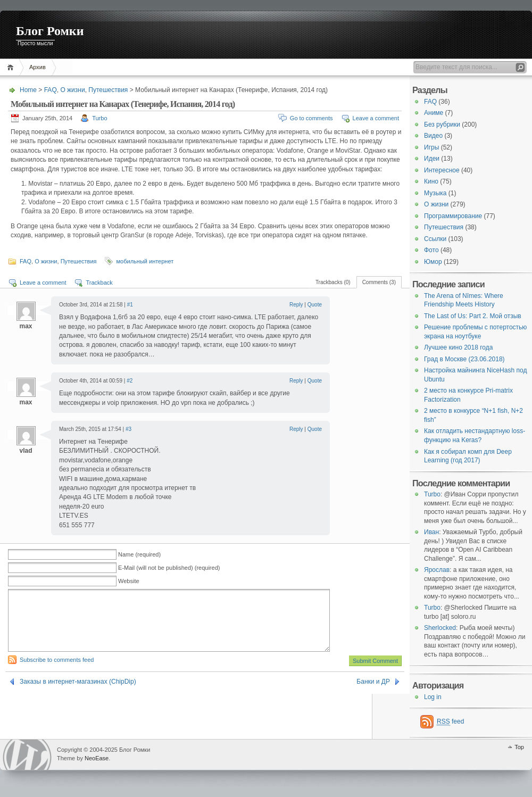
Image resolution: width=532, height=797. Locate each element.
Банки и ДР (373, 694)
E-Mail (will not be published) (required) (169, 568)
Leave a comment (376, 118)
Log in (433, 697)
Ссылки (435, 239)
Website (129, 581)
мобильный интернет (145, 261)
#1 (130, 305)
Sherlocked (440, 628)
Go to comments (311, 118)
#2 (130, 381)
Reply (296, 305)
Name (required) (139, 554)
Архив (38, 67)
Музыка (435, 193)
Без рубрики (442, 124)
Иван (431, 532)
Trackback (99, 283)
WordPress (27, 755)
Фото (431, 250)
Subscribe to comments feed (57, 673)
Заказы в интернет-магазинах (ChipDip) (78, 694)
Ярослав (437, 570)
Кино (431, 181)
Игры (431, 147)
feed (450, 722)
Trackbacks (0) (333, 282)
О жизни (72, 90)
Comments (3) (379, 282)
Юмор (433, 262)
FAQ (51, 90)
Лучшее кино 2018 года (458, 347)
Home (12, 67)
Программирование (453, 216)
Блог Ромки (50, 31)
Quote (315, 305)
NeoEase (97, 758)
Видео (433, 136)
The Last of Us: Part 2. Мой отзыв (473, 316)
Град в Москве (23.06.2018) (464, 359)
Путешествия (108, 90)
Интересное (442, 170)
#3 (128, 429)
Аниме (434, 113)
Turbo (99, 118)
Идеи (432, 159)
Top (519, 747)
